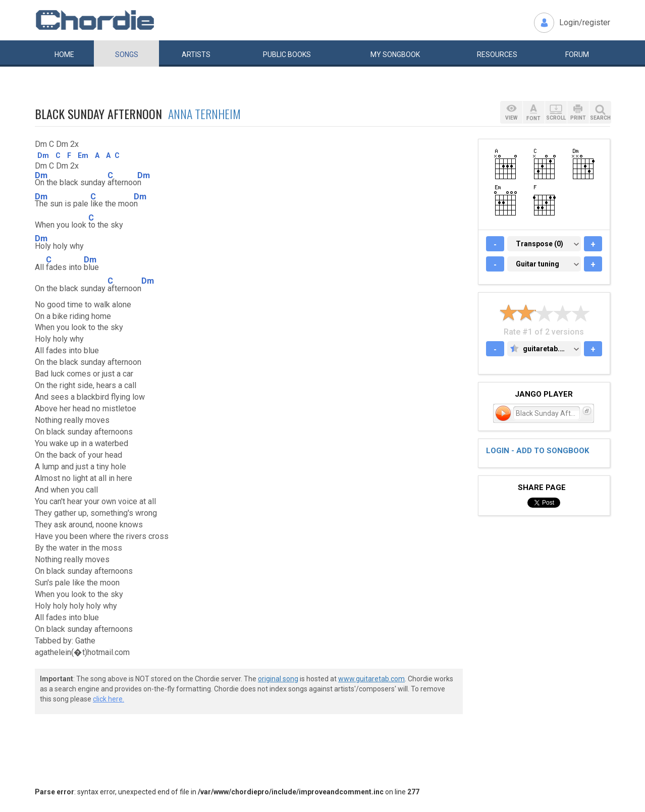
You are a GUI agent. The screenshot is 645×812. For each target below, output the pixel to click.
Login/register (585, 22)
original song (278, 679)
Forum (577, 55)
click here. (109, 699)
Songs (127, 55)
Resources (497, 55)
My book (395, 55)
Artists (196, 55)
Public (287, 55)
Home (64, 55)
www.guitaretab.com (371, 679)
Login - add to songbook (537, 451)
